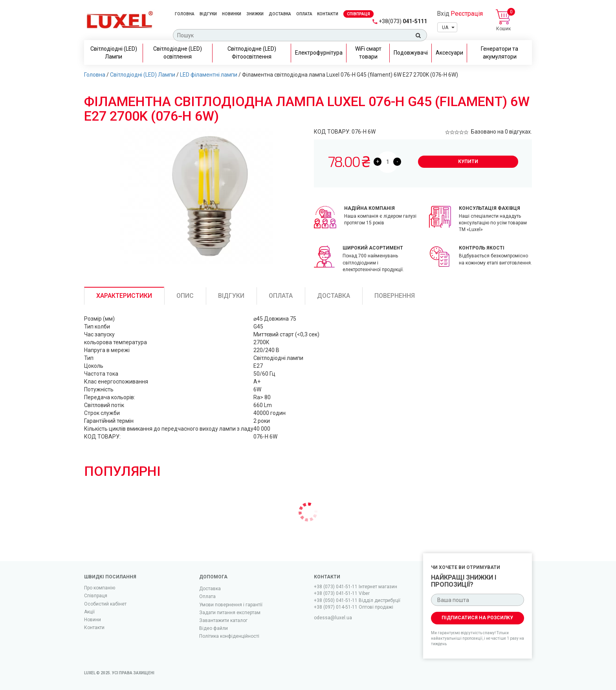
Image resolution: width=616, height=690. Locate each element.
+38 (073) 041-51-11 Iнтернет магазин (356, 587)
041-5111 (403, 21)
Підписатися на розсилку (477, 618)
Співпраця (96, 596)
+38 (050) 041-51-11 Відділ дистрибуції (357, 600)
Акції (89, 612)
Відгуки (208, 14)
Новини (93, 620)
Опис (185, 296)
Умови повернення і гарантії (231, 605)
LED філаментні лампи (209, 75)
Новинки (232, 14)
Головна (185, 14)
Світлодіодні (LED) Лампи (143, 75)
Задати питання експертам (230, 613)
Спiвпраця (358, 14)
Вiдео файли (214, 628)
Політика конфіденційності (229, 636)
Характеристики (124, 296)
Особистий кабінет (105, 604)
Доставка (280, 14)
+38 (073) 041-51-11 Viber (342, 593)
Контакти (328, 14)
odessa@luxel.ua (333, 618)
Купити (468, 161)
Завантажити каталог (223, 620)
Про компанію (100, 588)
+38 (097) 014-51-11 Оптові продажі (354, 607)
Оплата (305, 14)
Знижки (255, 14)
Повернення (395, 296)
